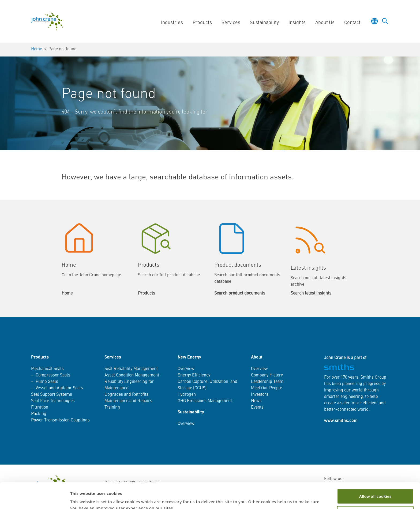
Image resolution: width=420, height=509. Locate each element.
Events (257, 408)
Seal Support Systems (52, 395)
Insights (297, 23)
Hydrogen (187, 395)
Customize (375, 489)
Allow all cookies (375, 472)
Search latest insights (311, 293)
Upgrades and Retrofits (126, 395)
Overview (186, 369)
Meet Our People (267, 388)
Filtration (40, 408)
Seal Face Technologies (53, 401)
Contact (352, 23)
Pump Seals (47, 382)
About (257, 357)
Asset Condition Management (132, 375)
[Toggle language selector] (374, 21)
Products (202, 23)
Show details (83, 499)
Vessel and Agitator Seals (59, 388)
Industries (172, 23)
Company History (267, 375)
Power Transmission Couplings (60, 420)
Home (37, 49)
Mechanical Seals (47, 369)
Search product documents (240, 293)
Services (231, 23)
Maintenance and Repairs (128, 401)
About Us (325, 23)
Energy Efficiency (194, 375)
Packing (39, 414)
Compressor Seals (53, 375)
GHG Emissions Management (205, 401)
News (256, 401)
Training (112, 408)
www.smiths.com (341, 421)
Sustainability (264, 23)
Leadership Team (267, 382)
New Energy (189, 357)
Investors (260, 395)
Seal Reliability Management (131, 369)
